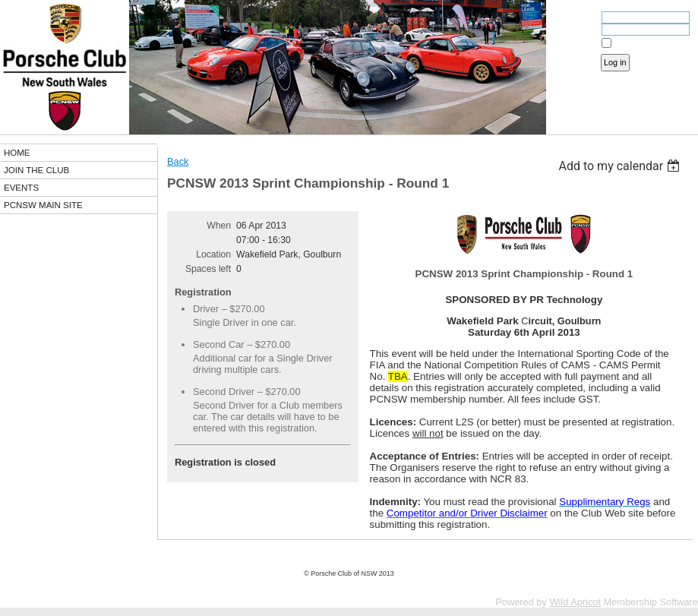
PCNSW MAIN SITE (43, 205)
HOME (17, 153)
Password (575, 31)
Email (583, 19)
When (219, 226)
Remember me (641, 43)
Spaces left (208, 269)
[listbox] (621, 166)
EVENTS (21, 188)
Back (178, 161)
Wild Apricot (575, 602)
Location (213, 254)
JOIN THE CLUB (36, 170)
